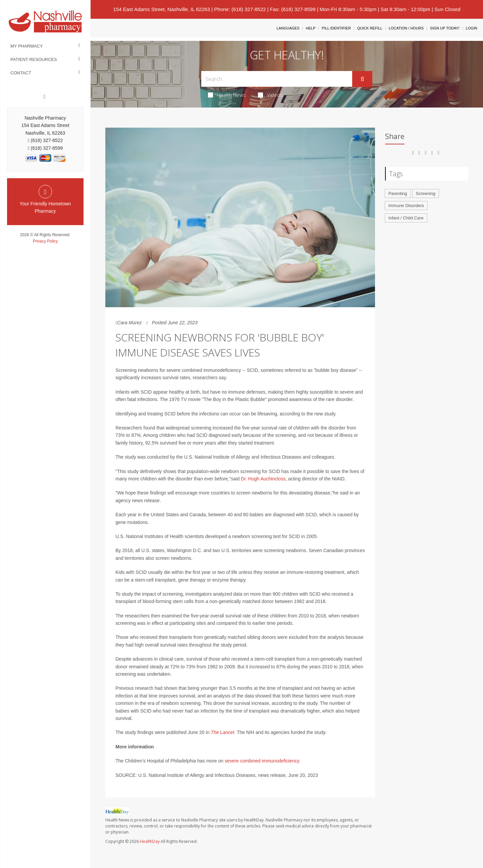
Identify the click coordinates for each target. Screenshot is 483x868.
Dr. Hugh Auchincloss (263, 479)
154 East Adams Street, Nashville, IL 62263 (162, 9)
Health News (227, 95)
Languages (288, 28)
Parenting (398, 193)
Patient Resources (34, 59)
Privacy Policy (45, 241)
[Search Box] (277, 79)
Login (472, 28)
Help (311, 28)
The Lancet (222, 732)
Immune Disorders (406, 206)
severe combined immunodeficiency (262, 761)
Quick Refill (370, 28)
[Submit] (362, 79)
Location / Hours (406, 28)
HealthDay (150, 841)
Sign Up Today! (445, 28)
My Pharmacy (27, 46)
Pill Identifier (336, 28)
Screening (426, 193)
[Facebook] (45, 97)
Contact (21, 73)
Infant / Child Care (406, 218)
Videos (270, 95)
